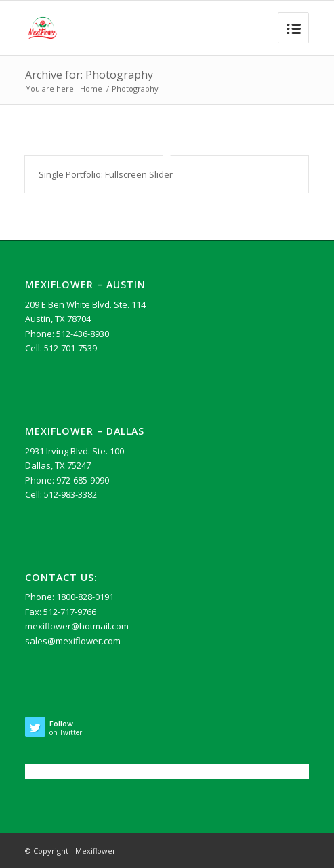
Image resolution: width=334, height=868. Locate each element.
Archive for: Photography (89, 75)
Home (91, 88)
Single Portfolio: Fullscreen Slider (106, 174)
